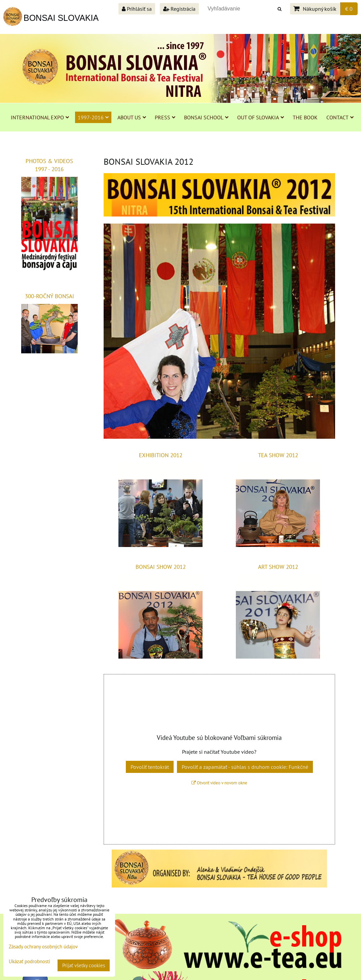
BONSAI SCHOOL (206, 117)
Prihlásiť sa (137, 9)
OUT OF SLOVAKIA (261, 117)
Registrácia (179, 9)
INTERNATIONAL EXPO (40, 117)
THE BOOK (305, 117)
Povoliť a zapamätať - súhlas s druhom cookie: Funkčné (245, 767)
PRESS (165, 117)
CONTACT (340, 117)
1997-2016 (93, 117)
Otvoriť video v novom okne (219, 783)
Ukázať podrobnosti (29, 962)
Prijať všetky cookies (84, 965)
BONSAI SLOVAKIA (61, 18)
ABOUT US (132, 117)
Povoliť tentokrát (150, 767)
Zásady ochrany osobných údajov (43, 947)
